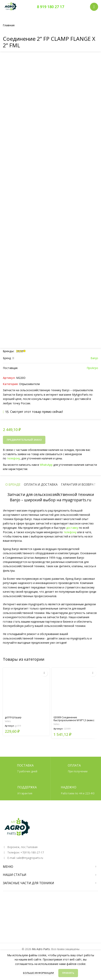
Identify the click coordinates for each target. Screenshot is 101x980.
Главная (9, 25)
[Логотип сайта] (11, 6)
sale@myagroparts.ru (30, 858)
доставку (72, 528)
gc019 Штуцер (13, 717)
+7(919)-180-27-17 (32, 852)
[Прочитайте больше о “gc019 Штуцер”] (44, 673)
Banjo (94, 358)
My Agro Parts (41, 949)
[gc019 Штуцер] (26, 691)
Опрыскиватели (29, 384)
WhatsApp (46, 464)
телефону (15, 458)
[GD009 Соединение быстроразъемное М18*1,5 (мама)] (75, 691)
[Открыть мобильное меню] (94, 7)
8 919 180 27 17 (50, 7)
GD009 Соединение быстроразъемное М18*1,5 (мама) (74, 719)
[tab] (13, 484)
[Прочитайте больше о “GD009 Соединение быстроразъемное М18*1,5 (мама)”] (93, 673)
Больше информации (39, 973)
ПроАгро (92, 368)
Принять (68, 973)
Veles (8, 721)
